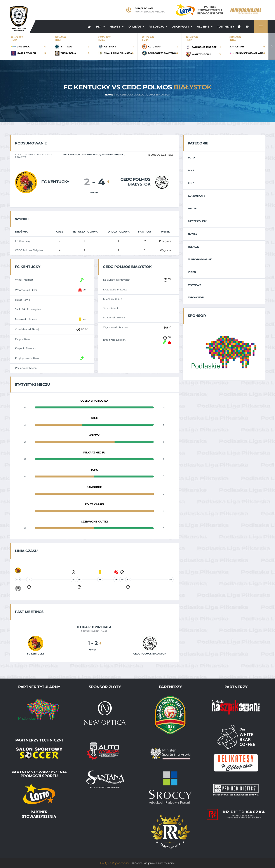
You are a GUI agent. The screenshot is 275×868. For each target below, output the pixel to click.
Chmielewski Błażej (27, 329)
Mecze (192, 208)
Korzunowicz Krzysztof (117, 280)
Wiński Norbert (24, 280)
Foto (191, 158)
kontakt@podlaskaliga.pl (150, 12)
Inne (191, 170)
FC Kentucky (23, 241)
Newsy (115, 27)
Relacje (193, 247)
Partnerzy (226, 27)
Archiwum (180, 27)
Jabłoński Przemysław (28, 309)
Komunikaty (197, 196)
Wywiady (194, 285)
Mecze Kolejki (198, 221)
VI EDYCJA (157, 27)
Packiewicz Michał (26, 368)
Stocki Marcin (111, 308)
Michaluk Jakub (113, 299)
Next (272, 46)
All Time (203, 27)
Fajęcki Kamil (23, 339)
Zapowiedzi (196, 297)
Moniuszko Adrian (26, 319)
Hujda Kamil (22, 300)
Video (192, 272)
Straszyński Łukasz (114, 318)
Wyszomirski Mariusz (116, 327)
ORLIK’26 (135, 27)
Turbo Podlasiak (200, 259)
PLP (99, 27)
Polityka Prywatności (115, 863)
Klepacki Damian (25, 348)
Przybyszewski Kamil (28, 358)
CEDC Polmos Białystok (29, 250)
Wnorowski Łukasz (26, 290)
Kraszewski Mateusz (115, 290)
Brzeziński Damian (114, 340)
